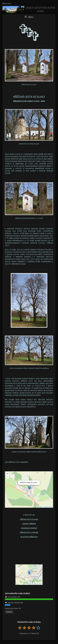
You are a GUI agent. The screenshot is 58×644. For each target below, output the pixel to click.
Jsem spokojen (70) (13, 597)
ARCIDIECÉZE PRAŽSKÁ (29, 528)
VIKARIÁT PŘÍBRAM (29, 524)
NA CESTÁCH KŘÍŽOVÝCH (29, 537)
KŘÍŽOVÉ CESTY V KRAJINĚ (29, 532)
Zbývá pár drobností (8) (14, 603)
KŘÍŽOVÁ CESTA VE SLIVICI (29, 519)
